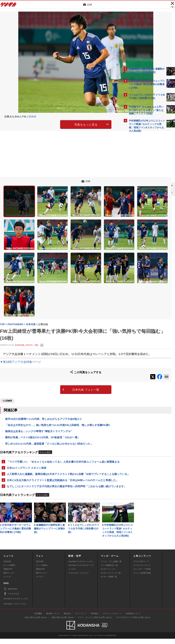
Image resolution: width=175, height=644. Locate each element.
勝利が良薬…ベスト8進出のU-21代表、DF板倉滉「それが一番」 (43, 394)
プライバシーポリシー (112, 619)
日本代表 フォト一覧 (58, 347)
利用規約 (95, 619)
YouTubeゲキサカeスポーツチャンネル (81, 573)
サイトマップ (81, 619)
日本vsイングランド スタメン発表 (27, 429)
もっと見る (46, 409)
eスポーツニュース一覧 (111, 578)
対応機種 (38, 619)
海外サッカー (9, 578)
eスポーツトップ (108, 574)
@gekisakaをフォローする (143, 186)
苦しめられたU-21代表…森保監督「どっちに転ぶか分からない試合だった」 (49, 400)
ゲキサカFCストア (141, 567)
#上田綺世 (7, 357)
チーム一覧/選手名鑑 (142, 578)
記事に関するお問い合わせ (63, 623)
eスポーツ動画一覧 (109, 582)
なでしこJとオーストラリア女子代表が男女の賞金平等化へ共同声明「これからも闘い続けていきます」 (60, 457)
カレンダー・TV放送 (142, 574)
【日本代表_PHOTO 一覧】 (27, 300)
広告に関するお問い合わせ (36, 623)
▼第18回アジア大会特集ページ (20, 321)
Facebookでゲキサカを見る (143, 193)
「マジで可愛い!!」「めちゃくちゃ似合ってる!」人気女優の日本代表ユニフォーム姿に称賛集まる (61, 421)
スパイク (7, 582)
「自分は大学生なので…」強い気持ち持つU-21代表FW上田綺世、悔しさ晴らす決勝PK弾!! (58, 382)
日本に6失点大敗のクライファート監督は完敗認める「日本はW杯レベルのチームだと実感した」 (60, 447)
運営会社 (67, 619)
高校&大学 (8, 574)
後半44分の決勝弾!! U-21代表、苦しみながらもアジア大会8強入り (43, 375)
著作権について (53, 619)
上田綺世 (31, 117)
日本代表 (7, 567)
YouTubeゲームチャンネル (15, 609)
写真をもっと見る (58, 124)
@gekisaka (10, 594)
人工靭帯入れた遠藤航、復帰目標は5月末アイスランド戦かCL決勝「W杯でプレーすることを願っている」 (61, 437)
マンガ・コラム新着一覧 (111, 567)
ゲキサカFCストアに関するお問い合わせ (133, 623)
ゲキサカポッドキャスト (79, 578)
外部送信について (133, 619)
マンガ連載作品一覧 (109, 571)
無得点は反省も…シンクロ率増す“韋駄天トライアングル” (39, 388)
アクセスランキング (142, 571)
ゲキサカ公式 (11, 599)
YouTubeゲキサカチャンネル (81, 567)
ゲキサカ (9, 5)
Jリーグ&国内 (9, 571)
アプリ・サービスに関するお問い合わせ (95, 623)
